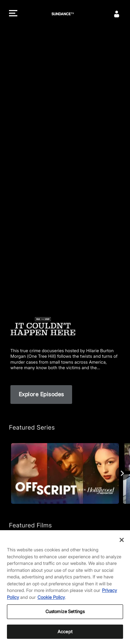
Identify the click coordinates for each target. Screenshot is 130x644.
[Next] (122, 473)
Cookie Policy (51, 607)
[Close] (122, 549)
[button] (13, 14)
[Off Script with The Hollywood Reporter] (65, 473)
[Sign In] (117, 14)
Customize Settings (65, 621)
